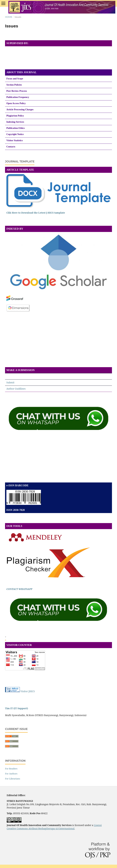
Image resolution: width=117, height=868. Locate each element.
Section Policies (14, 85)
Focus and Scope (15, 79)
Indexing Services (15, 122)
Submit (10, 382)
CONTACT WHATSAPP (19, 589)
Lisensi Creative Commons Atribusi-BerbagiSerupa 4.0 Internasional (54, 827)
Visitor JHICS (28, 691)
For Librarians (13, 779)
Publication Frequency (18, 97)
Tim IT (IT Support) (17, 708)
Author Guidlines (16, 389)
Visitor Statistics (15, 140)
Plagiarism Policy (15, 116)
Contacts (11, 147)
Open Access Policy (16, 103)
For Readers (11, 769)
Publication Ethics (16, 128)
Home (9, 17)
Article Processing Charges (20, 110)
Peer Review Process (17, 91)
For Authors (11, 774)
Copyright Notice (15, 134)
